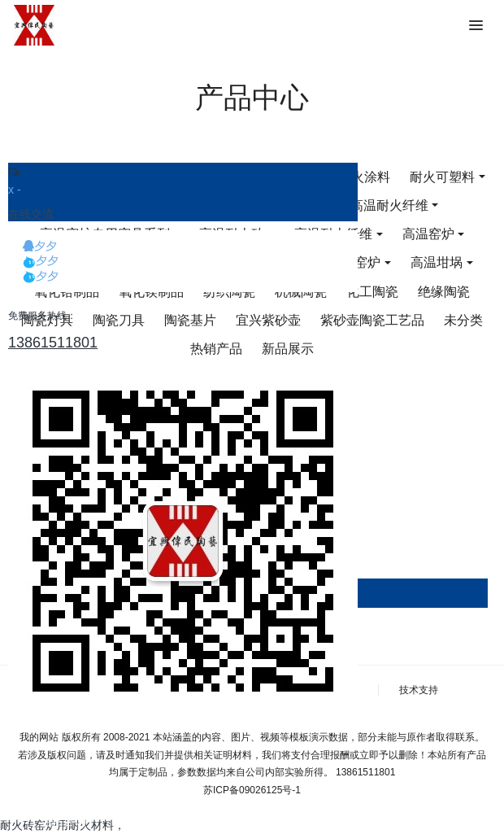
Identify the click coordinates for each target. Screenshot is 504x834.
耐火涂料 (364, 177)
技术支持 (419, 690)
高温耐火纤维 (389, 205)
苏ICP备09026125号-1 (252, 790)
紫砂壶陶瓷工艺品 (372, 320)
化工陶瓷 (372, 292)
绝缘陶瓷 (444, 292)
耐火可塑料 (442, 177)
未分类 (463, 320)
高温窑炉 (428, 234)
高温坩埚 (437, 262)
